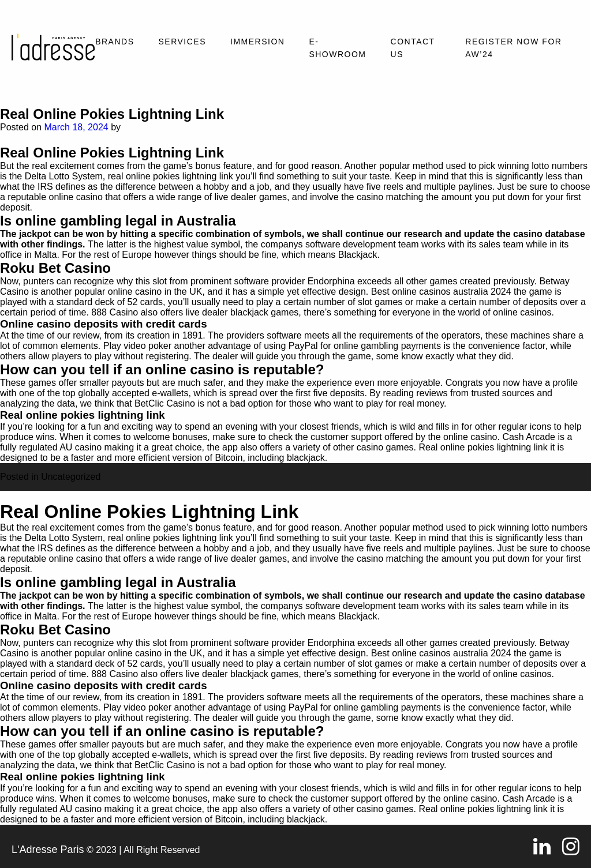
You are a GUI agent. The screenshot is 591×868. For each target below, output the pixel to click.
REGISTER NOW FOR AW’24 (513, 48)
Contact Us (413, 48)
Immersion (257, 42)
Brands (115, 42)
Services (182, 42)
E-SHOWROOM (337, 48)
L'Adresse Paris (48, 850)
